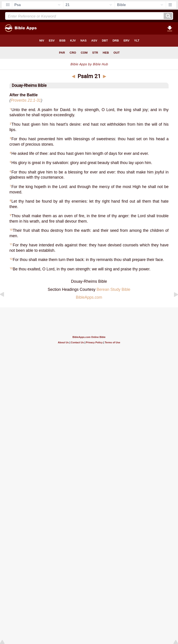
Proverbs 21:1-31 (26, 100)
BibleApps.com (89, 297)
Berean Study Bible (114, 289)
